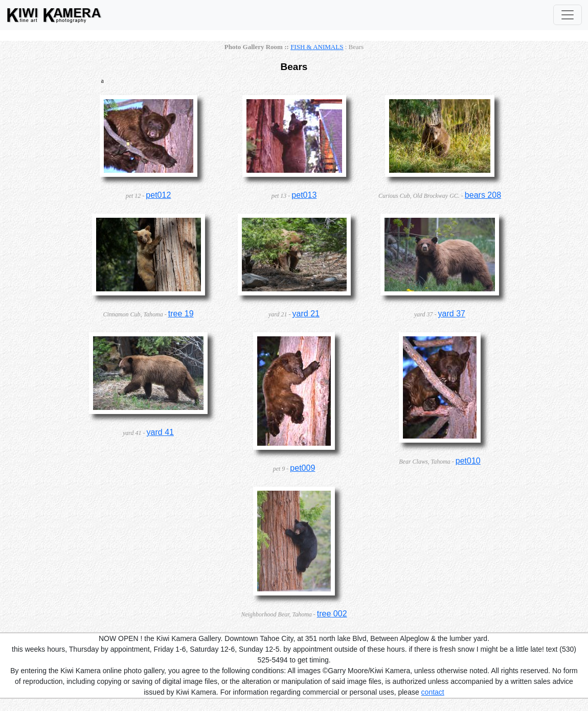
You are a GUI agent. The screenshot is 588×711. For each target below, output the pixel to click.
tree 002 (332, 614)
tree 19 (181, 314)
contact (433, 692)
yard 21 (306, 314)
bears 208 (483, 195)
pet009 (302, 468)
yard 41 (160, 432)
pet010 (468, 461)
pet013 (304, 195)
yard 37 (452, 314)
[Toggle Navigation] (568, 15)
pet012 (158, 195)
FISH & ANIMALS (317, 47)
